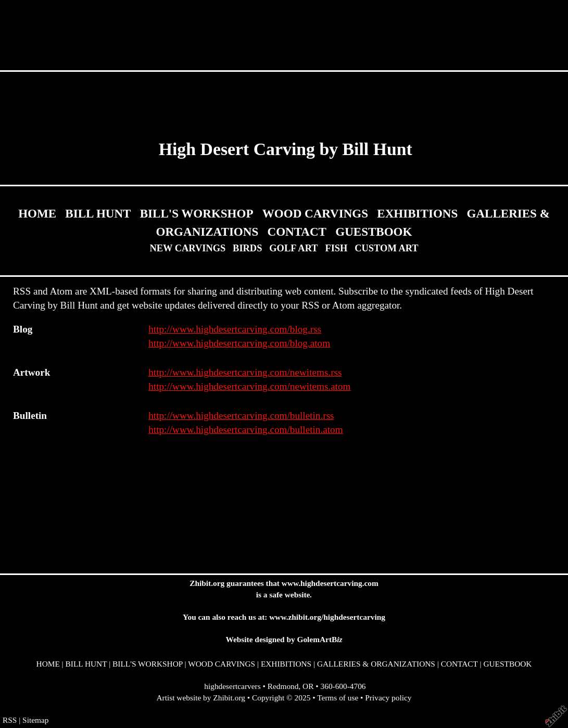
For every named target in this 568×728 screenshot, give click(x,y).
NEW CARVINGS (187, 248)
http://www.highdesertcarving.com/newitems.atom (249, 386)
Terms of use (338, 698)
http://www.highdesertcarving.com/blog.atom (239, 343)
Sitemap (35, 720)
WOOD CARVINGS (315, 213)
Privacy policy (388, 698)
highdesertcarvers (232, 686)
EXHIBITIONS (417, 213)
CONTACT (297, 232)
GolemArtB (319, 639)
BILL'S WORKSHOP (197, 213)
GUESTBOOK (374, 232)
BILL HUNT (98, 213)
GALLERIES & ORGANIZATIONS (376, 664)
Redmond (283, 686)
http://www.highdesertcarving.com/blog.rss (235, 329)
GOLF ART (293, 248)
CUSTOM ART (386, 248)
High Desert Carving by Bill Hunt (286, 149)
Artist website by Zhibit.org (201, 698)
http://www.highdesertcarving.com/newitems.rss (245, 372)
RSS (10, 720)
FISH (336, 248)
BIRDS (247, 248)
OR (308, 686)
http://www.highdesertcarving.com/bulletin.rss (241, 416)
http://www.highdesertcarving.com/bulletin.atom (245, 430)
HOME (37, 213)
